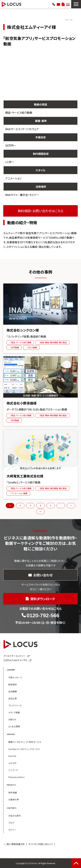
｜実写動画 (14, 347)
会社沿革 (13, 698)
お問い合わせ (58, 4)
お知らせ (12, 719)
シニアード (13, 770)
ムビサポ (12, 763)
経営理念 (13, 684)
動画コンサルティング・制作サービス (25, 742)
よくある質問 (14, 726)
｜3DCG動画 (31, 347)
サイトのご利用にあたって (41, 844)
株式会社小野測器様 (22, 403)
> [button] (71, 505)
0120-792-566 (54, 4)
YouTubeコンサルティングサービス (24, 749)
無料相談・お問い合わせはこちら (41, 211)
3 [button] (30, 505)
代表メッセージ (15, 677)
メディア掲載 (14, 712)
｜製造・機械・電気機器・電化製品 (52, 342)
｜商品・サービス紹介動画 (20, 342)
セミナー (12, 830)
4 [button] (40, 505)
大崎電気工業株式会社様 (25, 476)
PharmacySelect (16, 777)
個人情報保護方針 (16, 844)
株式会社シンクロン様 (23, 330)
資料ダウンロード (63, 4)
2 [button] (20, 505)
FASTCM (12, 756)
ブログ (11, 823)
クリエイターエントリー (68, 4)
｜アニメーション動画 (18, 493)
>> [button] (40, 512)
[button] (76, 4)
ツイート (69, 20)
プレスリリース (15, 705)
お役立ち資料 (15, 816)
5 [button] (51, 505)
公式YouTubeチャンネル (15, 660)
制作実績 (13, 793)
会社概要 (13, 691)
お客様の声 (14, 800)
